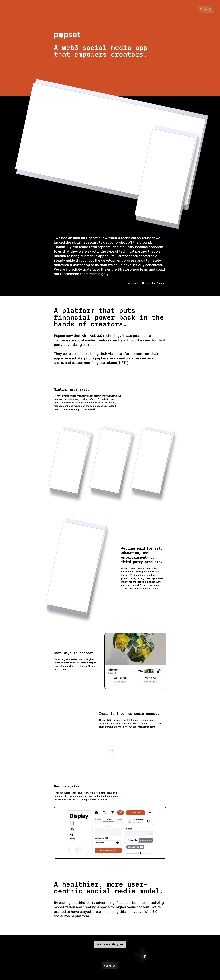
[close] (206, 9)
